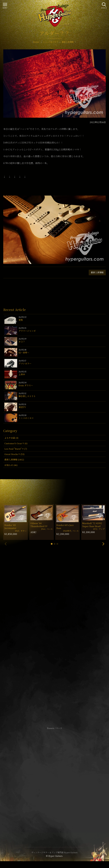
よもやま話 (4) (11, 438)
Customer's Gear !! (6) (16, 443)
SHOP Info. (55, 643)
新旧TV (22, 407)
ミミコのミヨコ (26, 418)
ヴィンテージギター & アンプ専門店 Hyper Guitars (54, 852)
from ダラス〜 (26, 385)
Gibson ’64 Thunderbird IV (39, 525)
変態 (21, 320)
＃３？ (22, 342)
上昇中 (22, 374)
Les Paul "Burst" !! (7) (16, 449)
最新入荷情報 (97, 272)
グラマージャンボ (27, 331)
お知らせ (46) (11, 465)
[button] (52, 544)
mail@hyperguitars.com (59, 635)
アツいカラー (25, 363)
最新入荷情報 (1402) (14, 460)
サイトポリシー (54, 776)
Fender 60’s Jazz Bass (65, 527)
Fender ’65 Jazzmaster (10, 527)
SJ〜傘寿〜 (24, 353)
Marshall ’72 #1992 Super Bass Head (92, 525)
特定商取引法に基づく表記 (54, 780)
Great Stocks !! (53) (14, 454)
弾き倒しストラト (27, 396)
